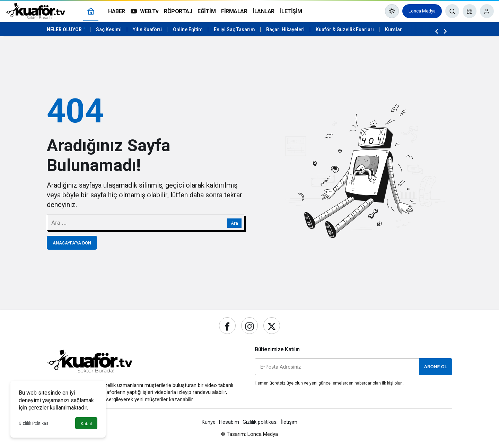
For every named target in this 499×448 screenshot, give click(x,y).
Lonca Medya (422, 11)
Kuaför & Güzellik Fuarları (345, 29)
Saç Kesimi (109, 29)
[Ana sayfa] (91, 11)
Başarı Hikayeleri (285, 29)
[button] (470, 11)
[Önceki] (437, 31)
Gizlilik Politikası (34, 423)
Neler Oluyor (64, 29)
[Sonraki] (445, 31)
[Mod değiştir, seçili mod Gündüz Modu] (392, 11)
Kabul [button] (86, 424)
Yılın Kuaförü (147, 29)
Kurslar (393, 29)
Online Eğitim (188, 29)
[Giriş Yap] (487, 11)
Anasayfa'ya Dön (72, 243)
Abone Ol (436, 367)
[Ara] (452, 11)
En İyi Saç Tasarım (234, 29)
